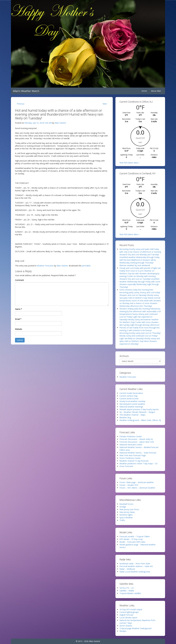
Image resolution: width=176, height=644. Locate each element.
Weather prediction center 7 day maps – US (138, 464)
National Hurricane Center (131, 445)
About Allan (156, 91)
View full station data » (129, 163)
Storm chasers (126, 626)
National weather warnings (131, 407)
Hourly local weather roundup (132, 401)
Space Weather (126, 518)
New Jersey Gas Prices (129, 509)
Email (18, 319)
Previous (21, 104)
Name (19, 309)
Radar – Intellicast (127, 569)
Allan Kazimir (60, 123)
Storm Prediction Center (130, 458)
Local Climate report (128, 618)
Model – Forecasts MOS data (132, 542)
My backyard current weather (132, 404)
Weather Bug (125, 417)
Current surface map (128, 396)
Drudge (123, 507)
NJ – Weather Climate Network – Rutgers (137, 412)
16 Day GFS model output (131, 609)
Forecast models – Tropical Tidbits (135, 536)
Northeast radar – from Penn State (135, 564)
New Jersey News (127, 512)
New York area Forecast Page (133, 455)
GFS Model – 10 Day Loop (131, 539)
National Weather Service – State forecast (138, 453)
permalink (86, 266)
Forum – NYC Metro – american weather (137, 488)
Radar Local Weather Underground (135, 572)
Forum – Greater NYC (129, 485)
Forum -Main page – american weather (137, 482)
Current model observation (131, 393)
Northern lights (126, 515)
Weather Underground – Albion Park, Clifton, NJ (140, 420)
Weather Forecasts (45, 266)
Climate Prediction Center (131, 436)
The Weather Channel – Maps (132, 415)
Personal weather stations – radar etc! (136, 566)
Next (105, 104)
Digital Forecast (126, 615)
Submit (20, 340)
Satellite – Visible (127, 591)
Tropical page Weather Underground (135, 628)
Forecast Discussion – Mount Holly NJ (136, 439)
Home (144, 91)
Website (19, 329)
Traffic (122, 520)
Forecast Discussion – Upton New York (137, 442)
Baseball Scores (126, 504)
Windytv (123, 631)
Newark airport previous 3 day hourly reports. (139, 409)
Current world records (129, 399)
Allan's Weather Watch (26, 91)
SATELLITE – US (127, 588)
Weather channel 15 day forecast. (134, 461)
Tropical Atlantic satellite (130, 593)
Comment (19, 280)
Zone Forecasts (126, 466)
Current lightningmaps (129, 612)
